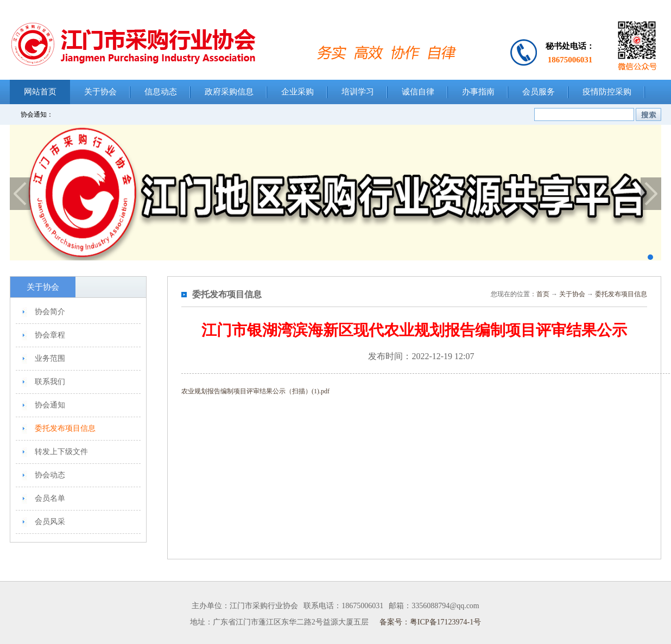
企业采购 (297, 92)
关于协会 (100, 92)
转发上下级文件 (61, 452)
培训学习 (358, 92)
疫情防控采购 (607, 92)
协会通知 (50, 405)
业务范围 (50, 358)
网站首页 (40, 92)
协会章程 (50, 335)
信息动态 (161, 92)
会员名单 (50, 498)
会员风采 (50, 522)
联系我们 (50, 382)
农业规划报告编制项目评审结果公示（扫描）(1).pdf (255, 391)
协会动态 (50, 475)
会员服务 (539, 92)
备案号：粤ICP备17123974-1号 (430, 622)
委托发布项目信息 (65, 428)
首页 (543, 294)
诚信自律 (418, 92)
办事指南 (478, 92)
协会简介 (50, 312)
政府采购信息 (229, 92)
